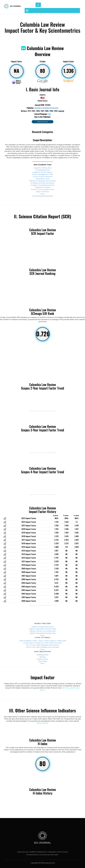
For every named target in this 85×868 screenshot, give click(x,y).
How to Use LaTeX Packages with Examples (42, 647)
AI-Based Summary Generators (43, 183)
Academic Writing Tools (42, 168)
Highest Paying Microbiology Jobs (42, 633)
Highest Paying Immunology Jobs (42, 631)
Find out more (43, 122)
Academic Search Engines (42, 172)
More (42, 194)
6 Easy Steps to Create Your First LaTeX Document (43, 643)
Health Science (43, 659)
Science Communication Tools (42, 189)
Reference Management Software (43, 181)
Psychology (43, 661)
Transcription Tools (42, 179)
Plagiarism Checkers (43, 187)
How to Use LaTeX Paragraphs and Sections (43, 645)
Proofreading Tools (42, 170)
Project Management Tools (42, 174)
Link (49, 114)
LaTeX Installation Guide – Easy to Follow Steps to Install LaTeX (42, 641)
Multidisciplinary (43, 655)
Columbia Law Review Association (46, 108)
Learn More (43, 723)
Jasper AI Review (43, 192)
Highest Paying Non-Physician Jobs (43, 629)
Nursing (42, 657)
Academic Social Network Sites (42, 185)
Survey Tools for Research (43, 177)
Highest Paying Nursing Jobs (43, 627)
